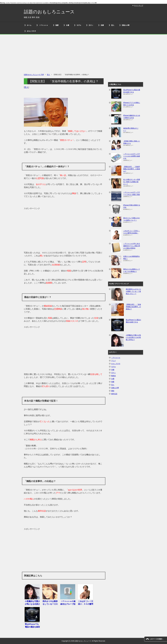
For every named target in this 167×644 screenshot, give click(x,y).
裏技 (113, 391)
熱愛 (57, 25)
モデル (79, 25)
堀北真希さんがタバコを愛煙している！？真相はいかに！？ (133, 291)
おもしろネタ (31, 31)
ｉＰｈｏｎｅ (43, 25)
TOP (34, 75)
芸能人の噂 (126, 25)
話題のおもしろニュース (49, 12)
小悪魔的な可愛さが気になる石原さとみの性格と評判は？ (133, 337)
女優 (68, 25)
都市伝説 (114, 394)
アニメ (114, 361)
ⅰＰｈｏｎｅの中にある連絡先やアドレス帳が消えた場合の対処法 (132, 246)
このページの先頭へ (156, 639)
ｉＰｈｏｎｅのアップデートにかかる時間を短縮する (132, 156)
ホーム (29, 25)
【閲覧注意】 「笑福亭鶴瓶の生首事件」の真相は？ (132, 169)
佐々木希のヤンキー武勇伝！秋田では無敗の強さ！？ (132, 182)
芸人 (113, 25)
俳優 (102, 25)
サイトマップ (139, 6)
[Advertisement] (83, 55)
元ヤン (91, 25)
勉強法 (114, 376)
